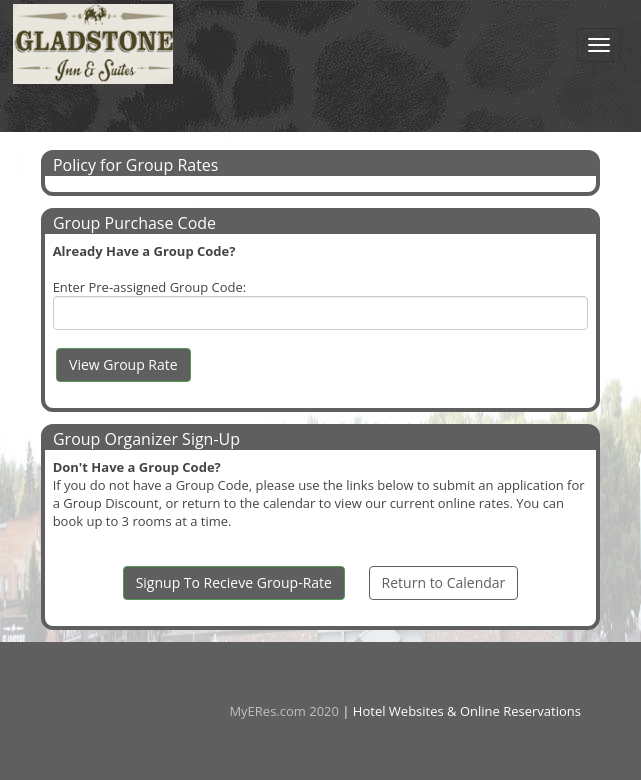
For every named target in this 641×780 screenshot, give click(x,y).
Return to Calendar (444, 582)
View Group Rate (123, 364)
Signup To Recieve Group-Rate (234, 582)
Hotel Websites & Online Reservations (467, 711)
